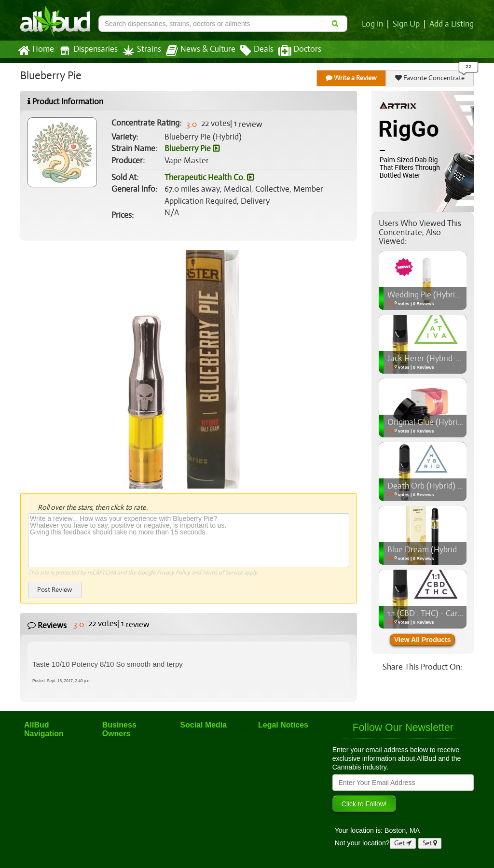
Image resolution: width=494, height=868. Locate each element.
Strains (138, 50)
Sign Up (408, 24)
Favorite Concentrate (430, 78)
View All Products (422, 640)
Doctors (292, 51)
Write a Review (352, 78)
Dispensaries (86, 50)
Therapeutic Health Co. (209, 178)
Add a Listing (452, 24)
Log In (374, 24)
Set (430, 843)
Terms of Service (222, 573)
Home (35, 51)
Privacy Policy (173, 573)
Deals (250, 51)
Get (403, 843)
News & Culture (195, 51)
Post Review (55, 590)
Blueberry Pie (192, 149)
